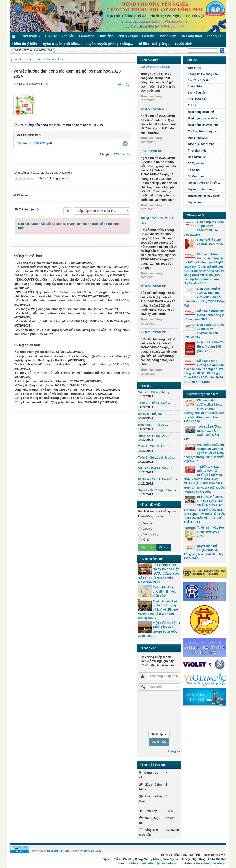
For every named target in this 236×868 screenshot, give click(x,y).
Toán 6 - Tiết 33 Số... (152, 446)
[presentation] (157, 711)
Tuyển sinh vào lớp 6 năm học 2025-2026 (210, 532)
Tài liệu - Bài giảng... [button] (153, 44)
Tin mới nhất (196, 215)
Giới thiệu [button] (31, 37)
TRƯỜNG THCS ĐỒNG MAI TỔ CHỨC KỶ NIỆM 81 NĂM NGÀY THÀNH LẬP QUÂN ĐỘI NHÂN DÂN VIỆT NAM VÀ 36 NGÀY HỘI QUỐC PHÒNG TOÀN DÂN (204, 479)
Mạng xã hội (149, 534)
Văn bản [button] (68, 36)
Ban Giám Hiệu (198, 157)
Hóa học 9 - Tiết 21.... (153, 425)
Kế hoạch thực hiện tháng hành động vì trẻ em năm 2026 (204, 315)
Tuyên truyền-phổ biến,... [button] (61, 44)
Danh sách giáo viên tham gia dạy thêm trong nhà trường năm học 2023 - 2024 (72, 364)
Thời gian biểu (197, 151)
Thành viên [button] (167, 36)
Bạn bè (145, 524)
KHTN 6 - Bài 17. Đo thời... (156, 479)
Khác (144, 540)
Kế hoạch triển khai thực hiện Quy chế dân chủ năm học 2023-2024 (63, 267)
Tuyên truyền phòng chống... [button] (109, 44)
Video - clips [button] (128, 36)
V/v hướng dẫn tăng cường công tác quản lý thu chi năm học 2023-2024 (73, 300)
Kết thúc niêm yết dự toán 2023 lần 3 (40, 352)
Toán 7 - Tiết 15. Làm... (154, 403)
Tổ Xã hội (194, 170)
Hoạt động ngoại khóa (202, 118)
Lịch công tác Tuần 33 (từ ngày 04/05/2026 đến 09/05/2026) (204, 228)
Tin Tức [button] (51, 36)
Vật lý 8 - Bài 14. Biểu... (154, 468)
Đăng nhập (159, 742)
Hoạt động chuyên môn (203, 125)
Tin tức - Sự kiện (199, 80)
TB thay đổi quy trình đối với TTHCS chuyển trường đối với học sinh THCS (72, 373)
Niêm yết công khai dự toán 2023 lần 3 (42, 385)
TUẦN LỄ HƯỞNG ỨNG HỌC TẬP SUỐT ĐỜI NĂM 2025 (202, 433)
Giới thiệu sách (198, 138)
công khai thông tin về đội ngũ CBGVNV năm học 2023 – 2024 (58, 390)
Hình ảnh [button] (106, 36)
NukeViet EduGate (58, 851)
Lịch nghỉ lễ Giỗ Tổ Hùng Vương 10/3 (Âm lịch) (210, 346)
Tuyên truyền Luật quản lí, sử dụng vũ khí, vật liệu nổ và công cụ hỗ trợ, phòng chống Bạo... (158, 610)
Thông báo (195, 86)
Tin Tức (23, 59)
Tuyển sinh (195, 202)
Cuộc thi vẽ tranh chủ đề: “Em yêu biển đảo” (165, 592)
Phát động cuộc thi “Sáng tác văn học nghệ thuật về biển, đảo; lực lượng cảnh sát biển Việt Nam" (204, 453)
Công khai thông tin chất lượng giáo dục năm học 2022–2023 (58, 398)
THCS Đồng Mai (121, 154)
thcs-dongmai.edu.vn (211, 863)
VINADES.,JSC (92, 851)
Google (145, 529)
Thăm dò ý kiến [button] (24, 44)
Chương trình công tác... (204, 131)
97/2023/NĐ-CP (151, 151)
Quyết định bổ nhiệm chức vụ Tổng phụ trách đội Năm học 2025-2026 (204, 552)
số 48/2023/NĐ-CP (153, 332)
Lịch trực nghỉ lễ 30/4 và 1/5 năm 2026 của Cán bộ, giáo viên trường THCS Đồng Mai (204, 297)
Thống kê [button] (214, 36)
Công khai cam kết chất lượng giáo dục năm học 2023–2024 (57, 402)
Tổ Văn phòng (197, 176)
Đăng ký (174, 751)
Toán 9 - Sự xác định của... (157, 457)
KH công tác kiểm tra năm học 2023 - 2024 (46, 263)
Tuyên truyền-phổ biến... (204, 183)
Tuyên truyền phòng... (202, 189)
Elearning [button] (87, 36)
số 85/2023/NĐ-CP (153, 286)
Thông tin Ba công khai (48, 59)
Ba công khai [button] (191, 36)
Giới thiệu (194, 68)
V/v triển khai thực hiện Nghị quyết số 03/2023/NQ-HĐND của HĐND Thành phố (73, 321)
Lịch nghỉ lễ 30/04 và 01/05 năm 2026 (210, 242)
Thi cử (192, 105)
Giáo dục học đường (201, 144)
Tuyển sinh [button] (183, 44)
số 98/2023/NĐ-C (152, 109)
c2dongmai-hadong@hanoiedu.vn (153, 863)
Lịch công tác (197, 93)
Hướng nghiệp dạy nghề (204, 196)
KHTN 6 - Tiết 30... (151, 414)
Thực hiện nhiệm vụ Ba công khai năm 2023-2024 (49, 381)
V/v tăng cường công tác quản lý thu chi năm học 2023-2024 (58, 309)
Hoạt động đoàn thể (201, 112)
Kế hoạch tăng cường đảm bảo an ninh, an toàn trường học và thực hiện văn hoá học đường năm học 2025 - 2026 (204, 411)
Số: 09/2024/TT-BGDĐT (156, 67)
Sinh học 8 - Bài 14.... (153, 436)
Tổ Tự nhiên (196, 164)
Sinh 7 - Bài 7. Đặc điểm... (156, 490)
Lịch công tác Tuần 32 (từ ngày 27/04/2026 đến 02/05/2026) (204, 331)
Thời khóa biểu (198, 99)
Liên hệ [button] (148, 36)
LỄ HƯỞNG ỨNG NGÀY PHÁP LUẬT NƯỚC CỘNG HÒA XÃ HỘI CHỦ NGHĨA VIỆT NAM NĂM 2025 (159, 574)
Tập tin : (35, 143)
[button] (125, 144)
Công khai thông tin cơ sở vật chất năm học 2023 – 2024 (54, 394)
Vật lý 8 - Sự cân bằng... (155, 392)
